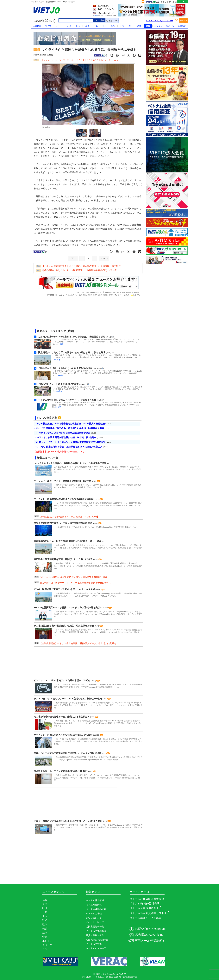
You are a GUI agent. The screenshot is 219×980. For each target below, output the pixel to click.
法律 (139, 26)
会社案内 (116, 974)
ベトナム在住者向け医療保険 (147, 899)
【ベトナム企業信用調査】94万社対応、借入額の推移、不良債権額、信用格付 (81, 266)
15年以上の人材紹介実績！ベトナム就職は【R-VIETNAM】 (69, 517)
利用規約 (126, 295)
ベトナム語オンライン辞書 (146, 918)
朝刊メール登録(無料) (150, 941)
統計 (131, 26)
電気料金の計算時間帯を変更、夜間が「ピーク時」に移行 (63, 559)
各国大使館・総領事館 (97, 940)
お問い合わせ (144, 929)
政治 (122, 26)
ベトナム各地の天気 (96, 909)
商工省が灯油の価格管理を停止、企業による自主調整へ (62, 717)
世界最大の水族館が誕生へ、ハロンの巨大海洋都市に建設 (63, 523)
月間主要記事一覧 (95, 927)
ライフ (48, 26)
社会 (69, 26)
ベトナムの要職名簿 (96, 931)
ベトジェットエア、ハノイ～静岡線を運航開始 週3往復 (63, 481)
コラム (46, 949)
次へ (103, 258)
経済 (87, 26)
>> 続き (61, 344)
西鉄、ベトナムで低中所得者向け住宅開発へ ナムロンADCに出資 (68, 753)
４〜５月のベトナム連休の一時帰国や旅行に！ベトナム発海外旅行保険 (70, 463)
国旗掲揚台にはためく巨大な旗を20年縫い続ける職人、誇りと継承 (68, 541)
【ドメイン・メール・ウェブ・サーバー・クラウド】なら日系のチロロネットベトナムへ (79, 60)
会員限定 (182, 26)
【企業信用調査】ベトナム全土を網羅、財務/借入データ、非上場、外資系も (78, 643)
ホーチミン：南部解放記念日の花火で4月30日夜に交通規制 (64, 499)
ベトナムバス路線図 (96, 948)
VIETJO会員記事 (47, 418)
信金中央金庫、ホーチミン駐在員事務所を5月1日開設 (61, 771)
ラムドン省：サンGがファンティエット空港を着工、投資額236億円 (68, 699)
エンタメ (158, 26)
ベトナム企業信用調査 (145, 908)
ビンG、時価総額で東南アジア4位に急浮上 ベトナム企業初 (65, 589)
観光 (113, 26)
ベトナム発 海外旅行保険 (145, 903)
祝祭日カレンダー (95, 918)
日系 (78, 26)
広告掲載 (141, 935)
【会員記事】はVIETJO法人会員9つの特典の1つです (60, 452)
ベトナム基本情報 (95, 900)
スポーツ (170, 26)
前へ (74, 258)
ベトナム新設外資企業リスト (149, 913)
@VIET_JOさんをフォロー (160, 21)
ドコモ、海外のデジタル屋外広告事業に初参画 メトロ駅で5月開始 (68, 821)
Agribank (96, 16)
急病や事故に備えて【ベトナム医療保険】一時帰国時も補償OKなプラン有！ (81, 270)
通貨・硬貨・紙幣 (95, 935)
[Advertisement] (86, 313)
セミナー (59, 26)
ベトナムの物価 (94, 914)
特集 (148, 26)
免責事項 (135, 295)
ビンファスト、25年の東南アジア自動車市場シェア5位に (63, 680)
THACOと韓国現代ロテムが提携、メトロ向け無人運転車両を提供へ (68, 608)
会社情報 (37, 26)
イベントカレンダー (96, 922)
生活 (104, 26)
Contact (160, 929)
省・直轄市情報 (94, 905)
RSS (124, 974)
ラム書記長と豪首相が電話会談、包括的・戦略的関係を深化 (64, 626)
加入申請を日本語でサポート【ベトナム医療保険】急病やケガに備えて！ (76, 583)
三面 (96, 26)
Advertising (156, 935)
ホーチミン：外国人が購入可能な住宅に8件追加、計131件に (65, 735)
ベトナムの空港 (94, 944)
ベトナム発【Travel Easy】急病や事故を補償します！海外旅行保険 (73, 577)
